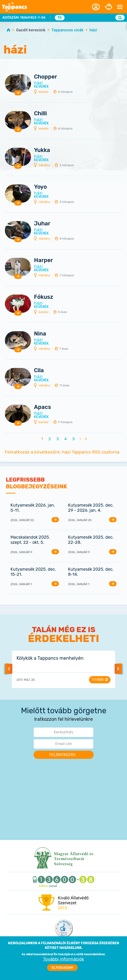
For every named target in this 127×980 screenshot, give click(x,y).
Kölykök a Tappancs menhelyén (50, 658)
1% (60, 18)
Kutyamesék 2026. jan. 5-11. (33, 508)
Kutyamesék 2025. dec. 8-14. (91, 572)
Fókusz (44, 297)
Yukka (42, 150)
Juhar (42, 224)
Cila (39, 370)
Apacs (43, 407)
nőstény (44, 165)
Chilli (40, 113)
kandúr (44, 92)
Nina (40, 334)
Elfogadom (62, 971)
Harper (43, 260)
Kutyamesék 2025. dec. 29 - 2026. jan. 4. (91, 508)
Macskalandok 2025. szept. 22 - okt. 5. (30, 540)
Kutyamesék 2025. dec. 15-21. (33, 572)
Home (9, 30)
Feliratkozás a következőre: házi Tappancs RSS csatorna (62, 452)
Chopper (46, 77)
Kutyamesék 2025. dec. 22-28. (91, 540)
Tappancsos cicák (67, 30)
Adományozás (108, 7)
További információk (64, 962)
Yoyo (40, 187)
